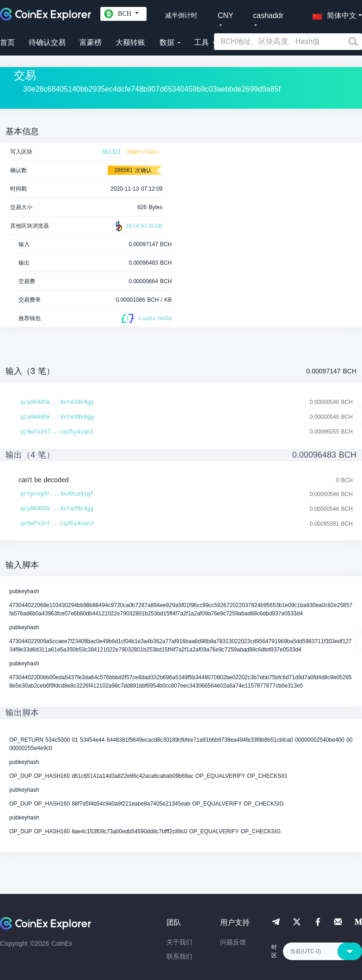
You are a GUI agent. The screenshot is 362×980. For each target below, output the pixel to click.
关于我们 (179, 942)
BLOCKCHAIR (138, 226)
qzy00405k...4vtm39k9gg (57, 403)
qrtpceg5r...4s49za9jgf (57, 494)
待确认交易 (47, 42)
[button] (332, 14)
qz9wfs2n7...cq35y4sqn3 (57, 432)
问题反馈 (233, 942)
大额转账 (130, 42)
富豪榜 (91, 42)
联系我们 (179, 956)
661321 (111, 152)
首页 (7, 42)
